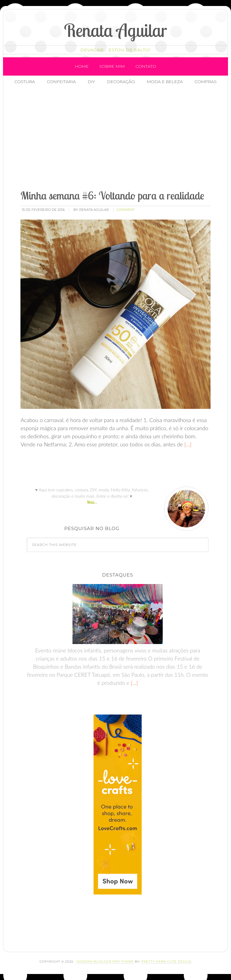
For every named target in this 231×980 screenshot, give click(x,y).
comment (126, 210)
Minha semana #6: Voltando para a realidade (112, 195)
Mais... (92, 502)
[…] (187, 444)
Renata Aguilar (116, 30)
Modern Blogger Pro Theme (105, 962)
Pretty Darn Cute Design (166, 962)
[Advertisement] (124, 138)
